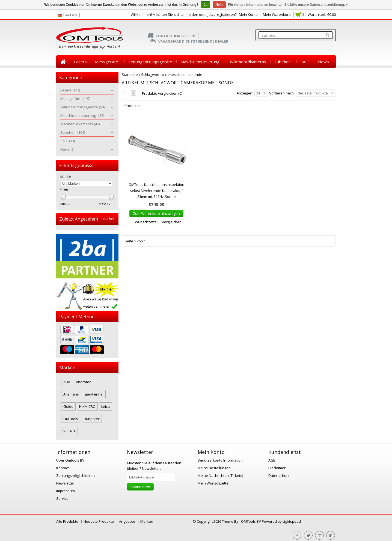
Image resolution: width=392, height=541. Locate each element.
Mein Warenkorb (277, 14)
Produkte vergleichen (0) (162, 93)
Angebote (127, 521)
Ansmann (71, 394)
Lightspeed (292, 521)
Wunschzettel (144, 222)
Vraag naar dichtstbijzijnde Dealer (193, 41)
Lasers (80, 62)
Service (62, 498)
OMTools (71, 419)
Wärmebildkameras (248, 62)
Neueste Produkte (99, 521)
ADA (67, 382)
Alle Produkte (67, 521)
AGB (272, 460)
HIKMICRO (87, 406)
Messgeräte (108, 62)
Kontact (63, 468)
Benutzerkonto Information (220, 460)
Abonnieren (140, 487)
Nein (219, 5)
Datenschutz (279, 475)
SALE (305, 62)
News (323, 62)
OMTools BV (251, 521)
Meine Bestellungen (214, 468)
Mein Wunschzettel (213, 483)
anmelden (190, 14)
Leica (106, 406)
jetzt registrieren (221, 14)
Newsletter (65, 483)
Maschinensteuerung (201, 62)
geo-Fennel (94, 394)
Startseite (63, 62)
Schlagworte (151, 75)
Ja (205, 5)
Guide (68, 406)
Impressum (66, 491)
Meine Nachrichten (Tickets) (220, 475)
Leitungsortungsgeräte (150, 62)
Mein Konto (248, 14)
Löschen (109, 219)
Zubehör (283, 62)
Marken (147, 521)
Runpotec (92, 419)
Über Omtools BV (70, 460)
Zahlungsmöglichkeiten (75, 475)
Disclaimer (277, 468)
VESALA (69, 431)
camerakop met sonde (184, 75)
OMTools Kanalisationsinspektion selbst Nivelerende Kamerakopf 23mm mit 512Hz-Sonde (156, 191)
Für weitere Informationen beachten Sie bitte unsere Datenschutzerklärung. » (288, 5)
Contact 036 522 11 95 (176, 36)
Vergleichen (170, 222)
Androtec (83, 382)
